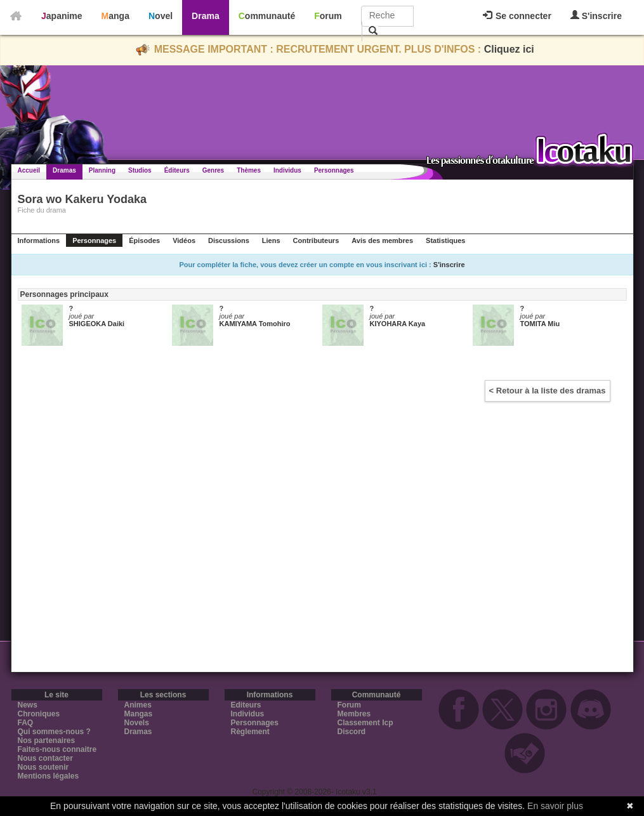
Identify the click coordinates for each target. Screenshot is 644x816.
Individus (287, 170)
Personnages (334, 170)
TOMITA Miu (540, 324)
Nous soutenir (43, 767)
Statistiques (445, 240)
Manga (115, 16)
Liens (271, 240)
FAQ (26, 723)
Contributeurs (316, 240)
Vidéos (184, 240)
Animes (138, 705)
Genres (213, 170)
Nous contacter (45, 758)
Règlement (250, 732)
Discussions (229, 240)
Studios (140, 170)
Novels (137, 723)
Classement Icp (365, 723)
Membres (354, 714)
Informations (39, 240)
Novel (161, 16)
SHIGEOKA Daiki (97, 324)
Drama (206, 16)
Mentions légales (49, 776)
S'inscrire (596, 16)
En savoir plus (555, 806)
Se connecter (517, 16)
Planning (102, 170)
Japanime (62, 16)
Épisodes (144, 240)
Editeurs (246, 705)
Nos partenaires (47, 740)
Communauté (267, 16)
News (28, 705)
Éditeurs (177, 170)
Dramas (64, 170)
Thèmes (249, 170)
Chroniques (39, 714)
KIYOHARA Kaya (398, 324)
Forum (328, 16)
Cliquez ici (509, 49)
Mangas (139, 714)
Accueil (29, 170)
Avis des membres (382, 240)
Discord (352, 732)
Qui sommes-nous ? (54, 732)
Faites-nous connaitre (57, 749)
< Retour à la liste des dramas (548, 391)
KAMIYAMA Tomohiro (255, 324)
